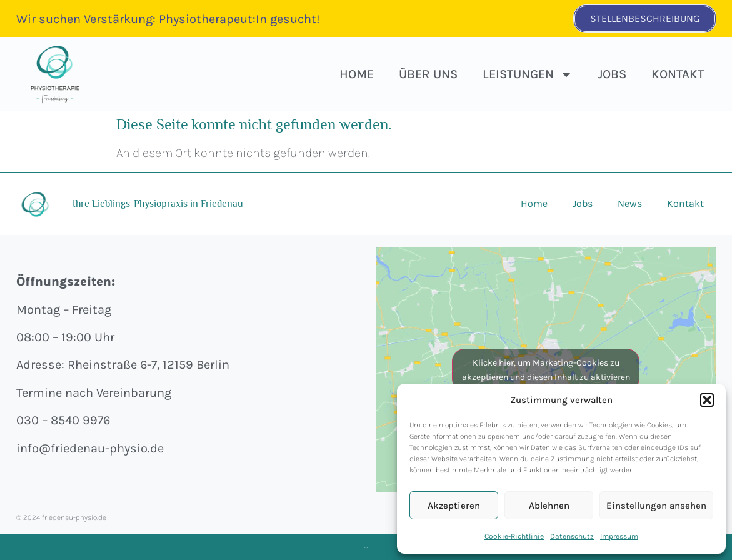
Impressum (619, 536)
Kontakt (678, 74)
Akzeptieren (454, 506)
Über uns (428, 74)
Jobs (612, 74)
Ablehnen (549, 506)
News (630, 203)
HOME (357, 74)
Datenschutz (572, 536)
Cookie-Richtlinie (514, 536)
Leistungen (528, 74)
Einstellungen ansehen (656, 506)
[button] (707, 400)
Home (534, 203)
